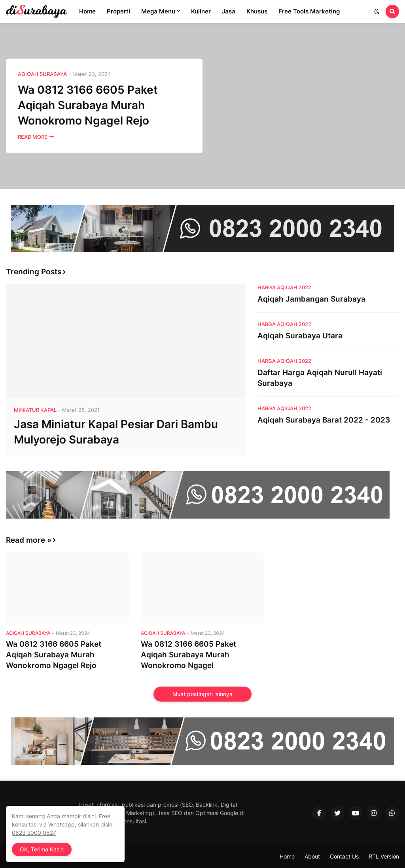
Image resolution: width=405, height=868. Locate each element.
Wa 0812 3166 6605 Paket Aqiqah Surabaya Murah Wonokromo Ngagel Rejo (88, 105)
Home (287, 856)
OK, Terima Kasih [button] (42, 849)
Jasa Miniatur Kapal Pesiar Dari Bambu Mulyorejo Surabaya (116, 432)
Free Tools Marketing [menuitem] (309, 11)
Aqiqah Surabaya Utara (300, 336)
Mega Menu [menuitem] (158, 11)
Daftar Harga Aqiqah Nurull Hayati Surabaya (320, 378)
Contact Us (344, 856)
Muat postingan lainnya (202, 694)
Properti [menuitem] (118, 11)
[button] (377, 11)
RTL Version (384, 856)
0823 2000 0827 (34, 833)
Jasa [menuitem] (229, 11)
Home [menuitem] (87, 11)
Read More (33, 137)
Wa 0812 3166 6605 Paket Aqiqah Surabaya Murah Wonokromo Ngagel (188, 655)
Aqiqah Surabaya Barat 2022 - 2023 (324, 420)
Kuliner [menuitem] (201, 11)
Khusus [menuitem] (257, 11)
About (312, 856)
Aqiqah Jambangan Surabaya (311, 299)
